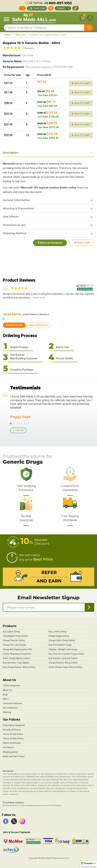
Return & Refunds (12, 743)
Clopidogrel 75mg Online (15, 636)
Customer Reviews (12, 703)
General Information (16, 200)
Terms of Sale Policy (13, 739)
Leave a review (14, 325)
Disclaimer (8, 747)
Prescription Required (14, 725)
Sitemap (7, 712)
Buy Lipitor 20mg (11, 632)
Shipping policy (10, 752)
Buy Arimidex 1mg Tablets (16, 663)
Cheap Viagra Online (59, 636)
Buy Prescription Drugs (60, 645)
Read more (39, 298)
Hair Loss (21, 35)
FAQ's (6, 699)
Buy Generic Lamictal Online (63, 658)
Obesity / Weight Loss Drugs (63, 649)
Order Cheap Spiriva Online (16, 658)
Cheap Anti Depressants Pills (18, 649)
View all (19, 430)
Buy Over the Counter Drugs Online (66, 654)
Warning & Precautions (18, 208)
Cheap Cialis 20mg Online (62, 640)
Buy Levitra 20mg (57, 632)
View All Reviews (39, 325)
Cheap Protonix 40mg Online (63, 663)
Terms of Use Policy (13, 734)
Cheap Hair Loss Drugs (14, 645)
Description (11, 153)
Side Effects (11, 217)
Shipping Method (14, 233)
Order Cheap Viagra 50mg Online (65, 667)
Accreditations (10, 708)
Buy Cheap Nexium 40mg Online (19, 667)
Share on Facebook (50, 243)
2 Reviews (29, 48)
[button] (89, 865)
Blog (5, 695)
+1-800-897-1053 (58, 3)
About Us (7, 690)
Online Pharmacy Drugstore (17, 654)
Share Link (82, 243)
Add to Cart (81, 83)
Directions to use (14, 225)
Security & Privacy (12, 730)
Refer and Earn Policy (14, 756)
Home (7, 35)
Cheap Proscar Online (14, 640)
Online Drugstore (11, 686)
